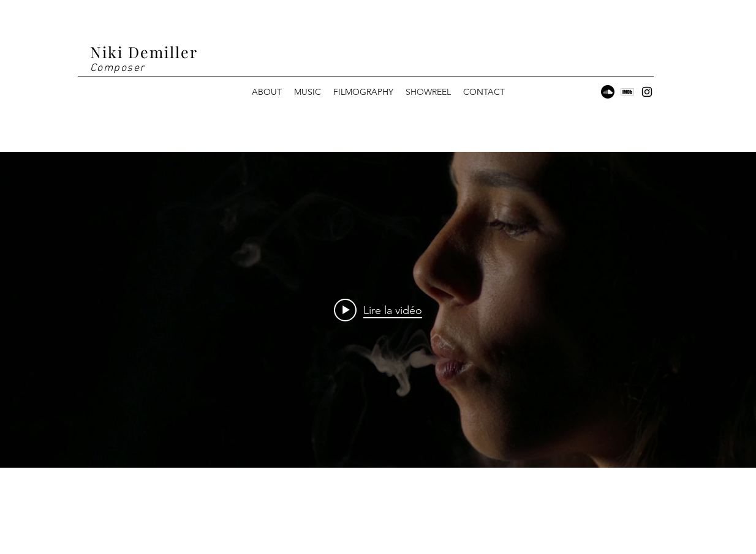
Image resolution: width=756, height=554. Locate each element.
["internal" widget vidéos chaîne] (378, 310)
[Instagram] (647, 92)
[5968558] (627, 92)
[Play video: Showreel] (378, 310)
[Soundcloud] (608, 92)
